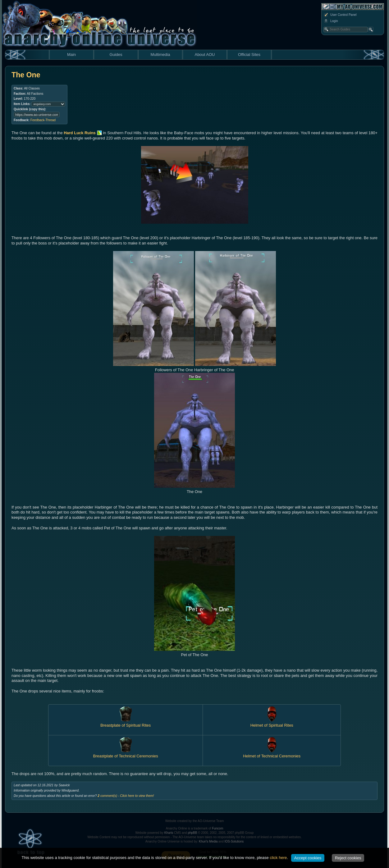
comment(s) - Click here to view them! (126, 796)
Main (71, 55)
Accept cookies (308, 858)
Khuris (169, 833)
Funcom (217, 828)
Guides (116, 55)
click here (278, 858)
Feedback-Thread (43, 120)
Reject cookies (348, 858)
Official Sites (249, 55)
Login (331, 21)
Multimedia (160, 55)
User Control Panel (340, 15)
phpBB (192, 833)
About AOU (205, 55)
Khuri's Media (208, 841)
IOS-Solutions (234, 841)
